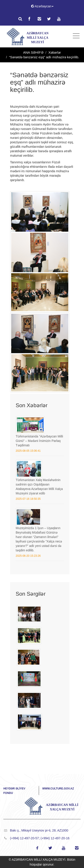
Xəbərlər (55, 52)
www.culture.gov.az (58, 789)
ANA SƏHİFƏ (33, 52)
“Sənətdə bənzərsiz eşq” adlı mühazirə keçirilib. (44, 57)
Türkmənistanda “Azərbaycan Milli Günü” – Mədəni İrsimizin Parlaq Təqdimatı (39, 441)
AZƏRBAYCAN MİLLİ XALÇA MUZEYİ (37, 38)
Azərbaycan (42, 6)
